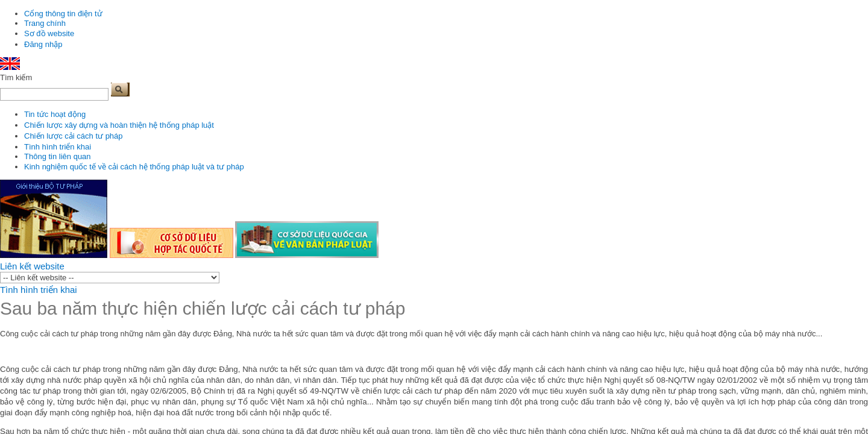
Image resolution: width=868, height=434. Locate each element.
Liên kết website (32, 266)
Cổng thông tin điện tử (63, 14)
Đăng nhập (43, 44)
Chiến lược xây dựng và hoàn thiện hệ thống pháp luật (119, 125)
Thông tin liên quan (58, 156)
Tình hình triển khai (58, 147)
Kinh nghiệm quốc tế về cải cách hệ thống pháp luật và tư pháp (134, 167)
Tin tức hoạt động (55, 114)
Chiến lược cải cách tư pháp (74, 136)
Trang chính (45, 23)
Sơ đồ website (49, 33)
